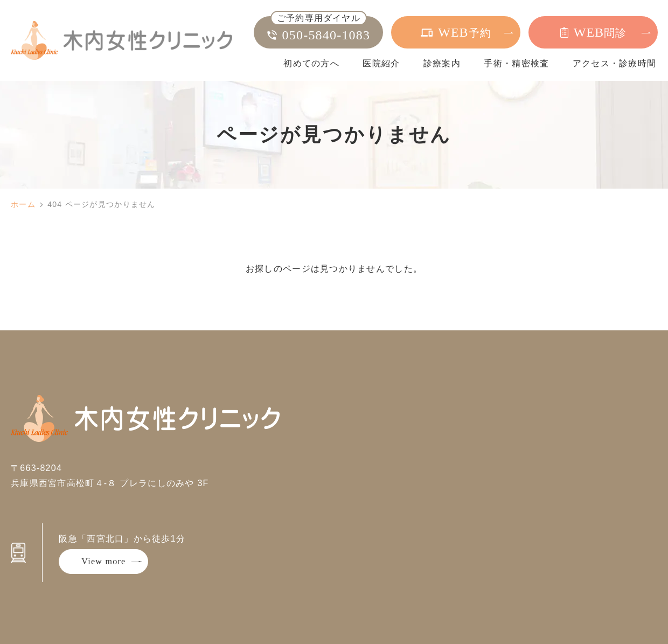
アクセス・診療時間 (615, 63)
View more (103, 561)
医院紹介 (381, 63)
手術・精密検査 (516, 63)
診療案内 (442, 63)
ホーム (23, 204)
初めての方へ (311, 63)
